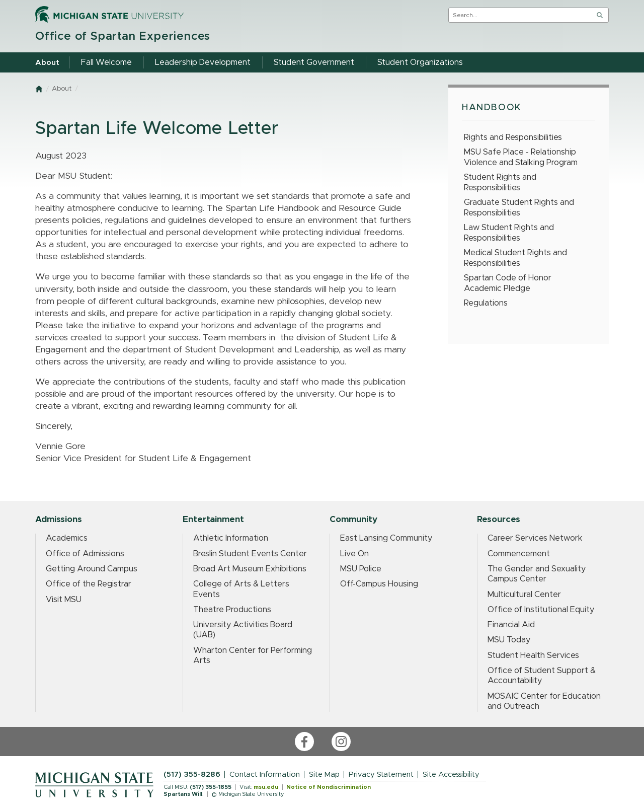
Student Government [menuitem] (314, 62)
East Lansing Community (386, 538)
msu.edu (266, 787)
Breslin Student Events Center (250, 554)
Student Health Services (533, 655)
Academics (67, 538)
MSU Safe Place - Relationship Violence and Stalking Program (521, 157)
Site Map (324, 774)
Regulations (486, 303)
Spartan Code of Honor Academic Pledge (508, 283)
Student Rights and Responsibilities (500, 182)
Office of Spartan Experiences (123, 36)
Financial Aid (511, 625)
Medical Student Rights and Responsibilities (515, 258)
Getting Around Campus (92, 569)
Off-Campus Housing (379, 584)
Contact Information (265, 774)
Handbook (492, 108)
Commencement (519, 554)
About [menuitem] (47, 63)
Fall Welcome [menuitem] (106, 62)
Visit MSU (64, 600)
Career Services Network (535, 538)
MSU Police (361, 569)
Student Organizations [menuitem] (420, 62)
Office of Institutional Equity (541, 610)
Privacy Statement (381, 774)
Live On (354, 554)
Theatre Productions (232, 610)
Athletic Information (231, 538)
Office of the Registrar (89, 584)
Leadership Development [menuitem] (203, 62)
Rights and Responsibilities (513, 137)
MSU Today (509, 640)
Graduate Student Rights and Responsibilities (519, 208)
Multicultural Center (524, 595)
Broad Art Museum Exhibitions (250, 569)
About (62, 89)
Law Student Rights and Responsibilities (509, 233)
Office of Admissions (85, 554)
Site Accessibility (451, 774)
